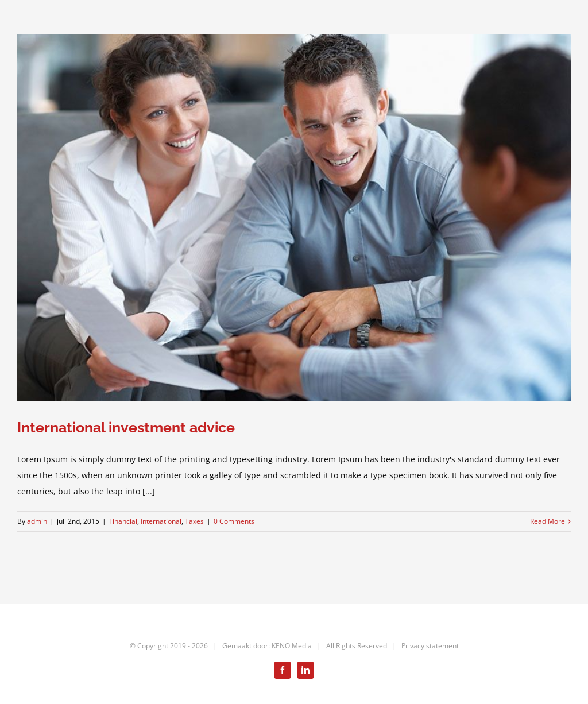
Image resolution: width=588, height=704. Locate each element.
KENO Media (292, 646)
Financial (123, 521)
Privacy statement (430, 646)
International (161, 521)
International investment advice (126, 427)
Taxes (194, 521)
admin (37, 521)
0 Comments (234, 521)
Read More (548, 521)
